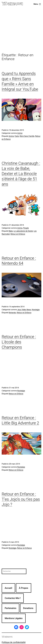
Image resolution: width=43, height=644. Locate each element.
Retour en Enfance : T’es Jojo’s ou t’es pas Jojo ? (21, 499)
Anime (20, 133)
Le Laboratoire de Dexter (23, 231)
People (26, 228)
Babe (11, 231)
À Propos (24, 588)
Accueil (8, 588)
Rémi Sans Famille (27, 136)
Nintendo (12, 313)
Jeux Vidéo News (24, 310)
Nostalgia (36, 310)
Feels (17, 136)
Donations (28, 608)
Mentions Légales (14, 618)
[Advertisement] (21, 31)
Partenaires (10, 608)
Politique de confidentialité (14, 642)
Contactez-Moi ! (13, 598)
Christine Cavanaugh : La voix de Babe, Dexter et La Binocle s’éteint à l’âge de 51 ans (21, 174)
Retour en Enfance (18, 234)
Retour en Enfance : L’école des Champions (19, 342)
